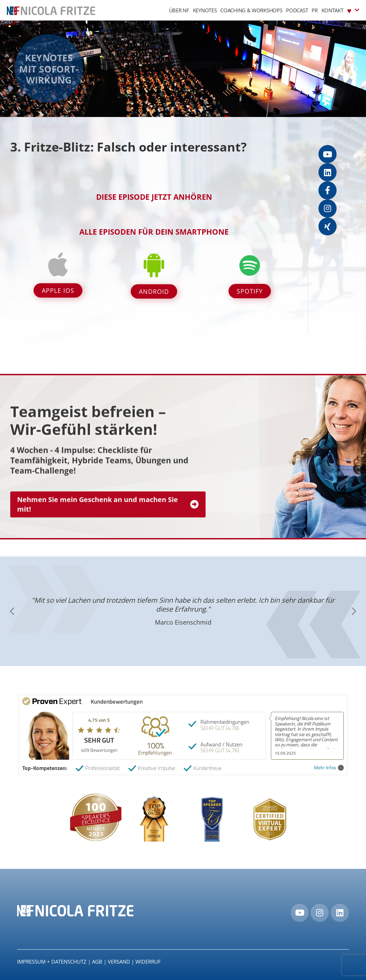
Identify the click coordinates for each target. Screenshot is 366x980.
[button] (11, 69)
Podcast (297, 10)
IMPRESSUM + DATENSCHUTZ (52, 962)
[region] (183, 69)
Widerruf (148, 962)
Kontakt (332, 10)
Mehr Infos (329, 768)
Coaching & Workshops (251, 10)
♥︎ (353, 10)
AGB (97, 962)
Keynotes (205, 10)
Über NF (179, 10)
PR (315, 10)
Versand (119, 962)
